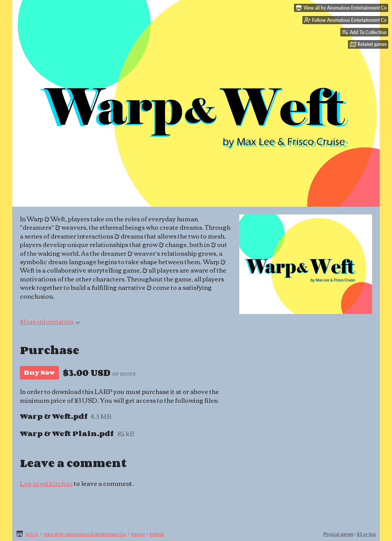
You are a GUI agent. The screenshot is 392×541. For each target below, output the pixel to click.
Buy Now (39, 373)
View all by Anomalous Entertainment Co (85, 534)
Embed (157, 534)
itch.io (32, 534)
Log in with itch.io (46, 483)
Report (138, 534)
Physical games (338, 534)
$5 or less (366, 534)
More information (50, 321)
